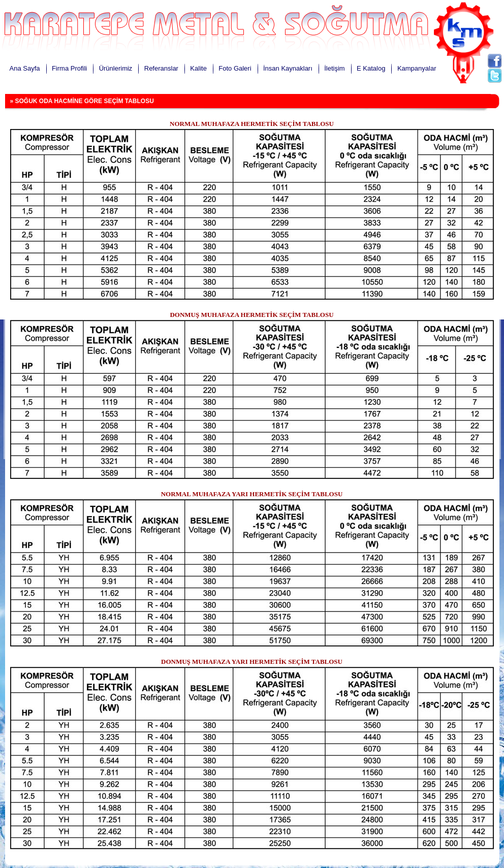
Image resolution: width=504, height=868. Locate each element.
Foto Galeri (235, 68)
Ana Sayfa (25, 68)
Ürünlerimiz (116, 68)
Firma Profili (69, 68)
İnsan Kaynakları (288, 68)
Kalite (198, 68)
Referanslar (161, 68)
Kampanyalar (417, 68)
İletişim (334, 68)
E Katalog (371, 68)
